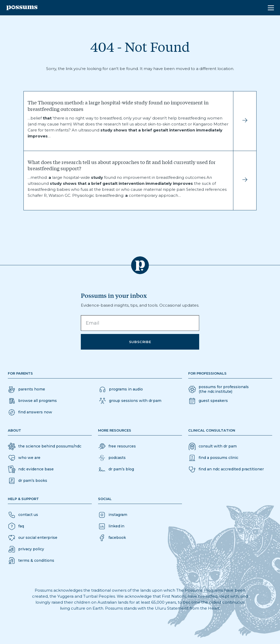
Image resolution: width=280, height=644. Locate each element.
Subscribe (140, 342)
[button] (30, 412)
